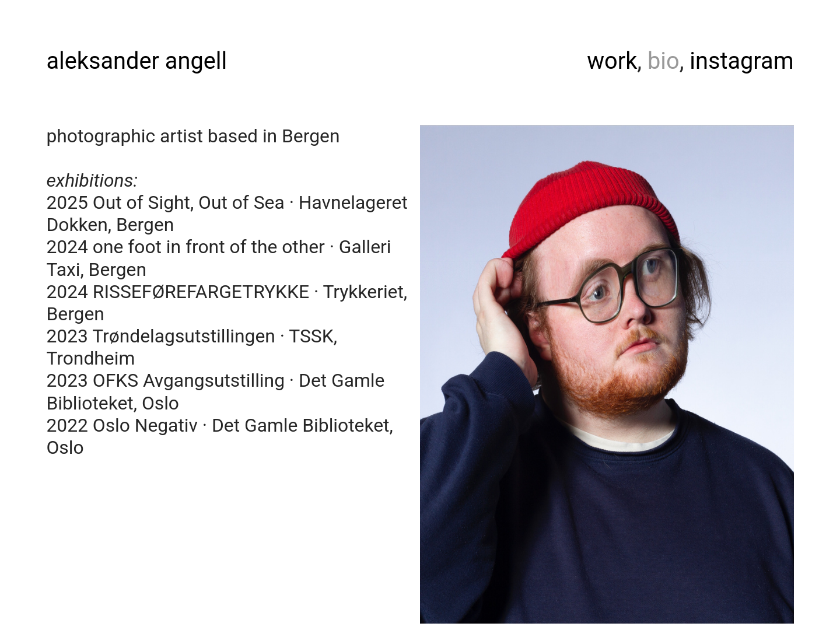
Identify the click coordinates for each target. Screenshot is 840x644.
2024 (69, 247)
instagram (741, 61)
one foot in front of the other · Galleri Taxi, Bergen (218, 258)
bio (664, 61)
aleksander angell (136, 61)
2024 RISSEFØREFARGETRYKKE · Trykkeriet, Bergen (227, 303)
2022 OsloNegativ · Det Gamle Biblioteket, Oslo (219, 437)
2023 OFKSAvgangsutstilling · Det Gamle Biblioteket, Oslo (215, 392)
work (612, 61)
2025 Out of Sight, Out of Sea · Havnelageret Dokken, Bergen (227, 214)
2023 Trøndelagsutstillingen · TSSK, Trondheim (191, 347)
